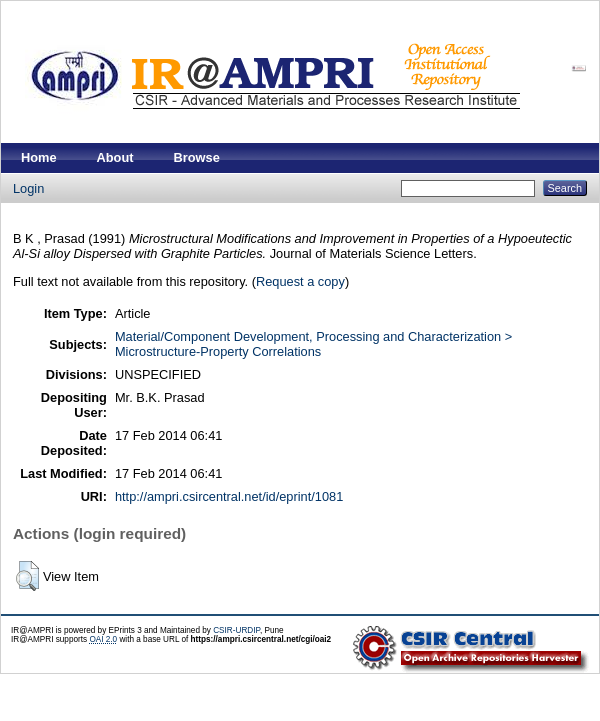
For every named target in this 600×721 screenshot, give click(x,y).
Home (39, 157)
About (115, 157)
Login (28, 188)
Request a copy (300, 281)
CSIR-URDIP (236, 630)
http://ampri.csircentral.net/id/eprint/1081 (229, 496)
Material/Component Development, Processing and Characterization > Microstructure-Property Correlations (313, 344)
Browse (197, 157)
